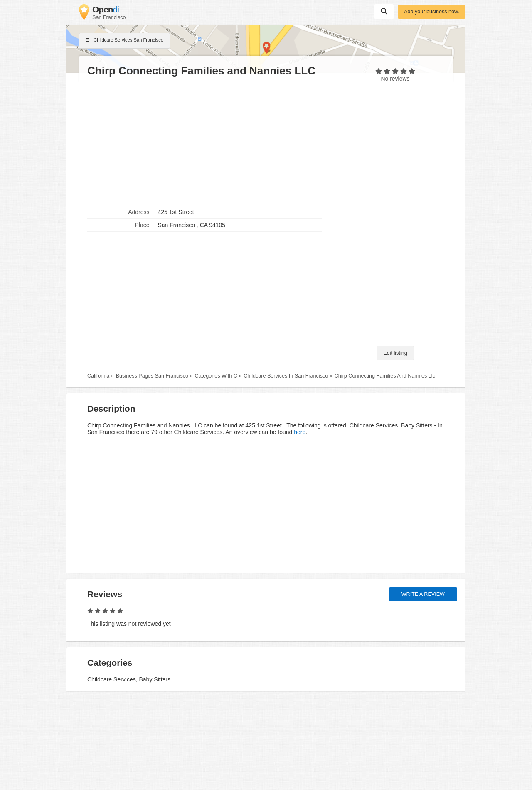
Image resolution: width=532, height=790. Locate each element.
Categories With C (216, 376)
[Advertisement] (212, 142)
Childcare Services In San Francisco (286, 376)
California (98, 376)
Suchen (384, 11)
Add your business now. (432, 12)
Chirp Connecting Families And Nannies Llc (385, 376)
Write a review (423, 594)
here (300, 432)
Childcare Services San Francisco (124, 41)
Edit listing (395, 353)
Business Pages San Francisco (152, 376)
